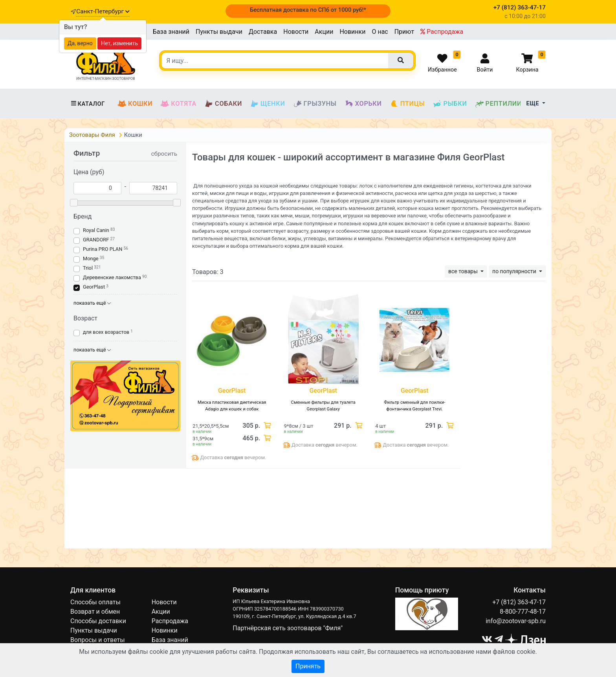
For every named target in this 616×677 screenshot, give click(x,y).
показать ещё (92, 303)
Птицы (407, 104)
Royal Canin (96, 230)
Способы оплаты (95, 602)
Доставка (263, 32)
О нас (380, 32)
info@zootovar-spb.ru (516, 621)
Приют (404, 32)
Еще (534, 104)
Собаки (223, 104)
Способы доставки (98, 621)
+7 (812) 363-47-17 (519, 602)
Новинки (352, 32)
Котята (178, 104)
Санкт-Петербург (103, 11)
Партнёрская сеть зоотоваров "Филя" (288, 628)
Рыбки (450, 104)
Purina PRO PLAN (103, 249)
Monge (91, 258)
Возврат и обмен (95, 612)
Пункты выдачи (219, 32)
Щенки (267, 104)
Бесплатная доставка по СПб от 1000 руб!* (308, 10)
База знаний (171, 32)
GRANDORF (96, 240)
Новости (296, 32)
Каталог (88, 104)
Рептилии (499, 104)
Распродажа (442, 32)
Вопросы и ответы (98, 640)
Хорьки (363, 104)
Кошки (135, 104)
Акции (324, 32)
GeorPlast (94, 287)
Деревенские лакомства (112, 277)
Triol (88, 268)
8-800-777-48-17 (523, 612)
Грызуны (315, 104)
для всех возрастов (106, 332)
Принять (308, 666)
